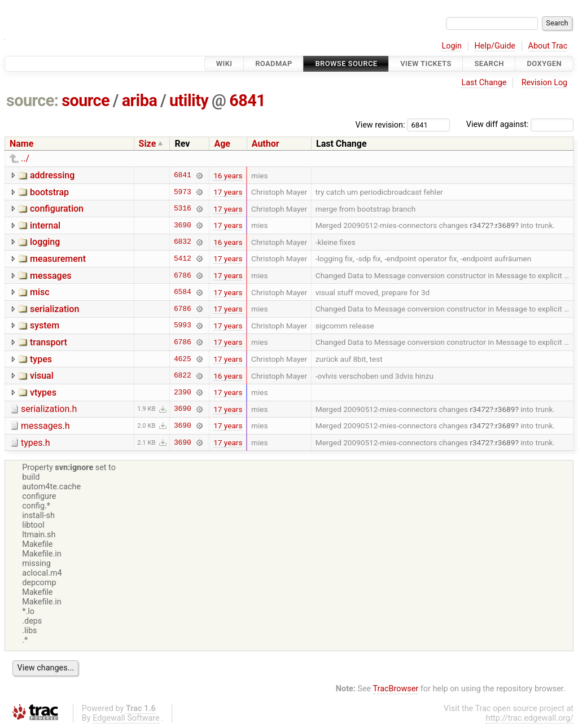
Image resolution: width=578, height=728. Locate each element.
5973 (183, 192)
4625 (183, 359)
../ (25, 158)
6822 (183, 376)
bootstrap (49, 192)
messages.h (45, 426)
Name (21, 144)
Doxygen (544, 63)
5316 (183, 209)
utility (189, 100)
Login (452, 46)
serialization (54, 309)
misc (40, 292)
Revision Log (545, 83)
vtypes (43, 392)
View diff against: (520, 124)
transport (49, 342)
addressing (52, 175)
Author (266, 144)
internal (45, 225)
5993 (183, 326)
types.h (36, 443)
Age (222, 144)
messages (51, 276)
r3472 (480, 225)
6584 (183, 292)
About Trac (548, 46)
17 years (228, 192)
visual (42, 376)
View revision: (380, 124)
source (86, 100)
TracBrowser (396, 689)
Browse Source (346, 63)
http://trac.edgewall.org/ (529, 718)
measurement (58, 259)
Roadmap (274, 63)
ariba (140, 100)
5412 (183, 258)
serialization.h (49, 409)
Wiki (224, 63)
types (41, 359)
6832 (183, 242)
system (45, 325)
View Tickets (426, 63)
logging (45, 242)
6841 (247, 100)
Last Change (484, 83)
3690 (183, 225)
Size (148, 144)
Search (489, 63)
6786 (183, 275)
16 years (228, 176)
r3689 (505, 225)
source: (32, 100)
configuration (57, 209)
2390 (183, 392)
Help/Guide (495, 46)
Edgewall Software (126, 718)
